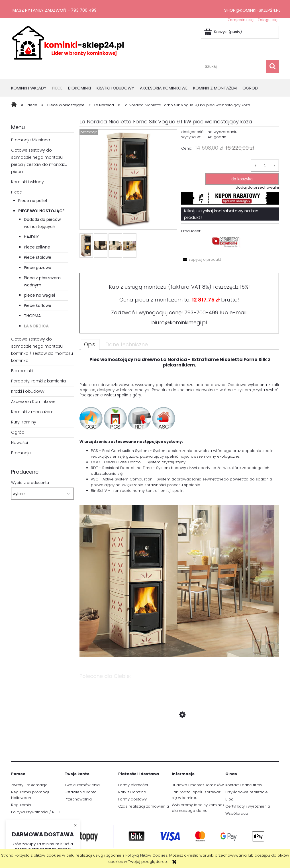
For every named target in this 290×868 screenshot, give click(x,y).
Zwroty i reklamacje (29, 785)
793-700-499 (201, 312)
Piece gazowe (38, 268)
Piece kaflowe (38, 305)
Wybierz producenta (30, 483)
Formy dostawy (132, 799)
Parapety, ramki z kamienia (38, 381)
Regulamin (21, 805)
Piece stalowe (38, 257)
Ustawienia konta (81, 792)
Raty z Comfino (132, 792)
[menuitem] (32, 88)
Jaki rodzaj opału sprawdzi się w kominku (197, 795)
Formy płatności (133, 785)
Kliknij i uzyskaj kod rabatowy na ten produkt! (221, 214)
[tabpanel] (179, 511)
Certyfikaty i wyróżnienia (248, 806)
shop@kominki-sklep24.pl (252, 10)
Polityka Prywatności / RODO (37, 812)
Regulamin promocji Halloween (30, 795)
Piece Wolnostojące (41, 211)
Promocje (21, 453)
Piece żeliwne (37, 247)
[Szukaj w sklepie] (233, 66)
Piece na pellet (33, 201)
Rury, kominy (24, 422)
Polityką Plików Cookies (146, 855)
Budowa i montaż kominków (198, 785)
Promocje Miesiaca (31, 140)
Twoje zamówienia (82, 785)
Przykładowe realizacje (247, 792)
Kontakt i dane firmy (244, 785)
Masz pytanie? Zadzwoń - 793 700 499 (55, 10)
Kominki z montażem (32, 412)
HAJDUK (31, 237)
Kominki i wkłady (27, 182)
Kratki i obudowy (28, 391)
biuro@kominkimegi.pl (179, 322)
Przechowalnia (78, 799)
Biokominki (22, 371)
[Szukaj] (272, 66)
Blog (229, 799)
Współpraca (237, 813)
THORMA (32, 316)
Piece (17, 192)
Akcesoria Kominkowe (33, 402)
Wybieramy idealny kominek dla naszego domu (198, 808)
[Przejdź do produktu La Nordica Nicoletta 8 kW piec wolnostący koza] (179, 742)
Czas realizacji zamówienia (144, 806)
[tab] (90, 344)
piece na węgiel (39, 295)
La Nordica (36, 326)
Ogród (18, 432)
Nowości (20, 443)
